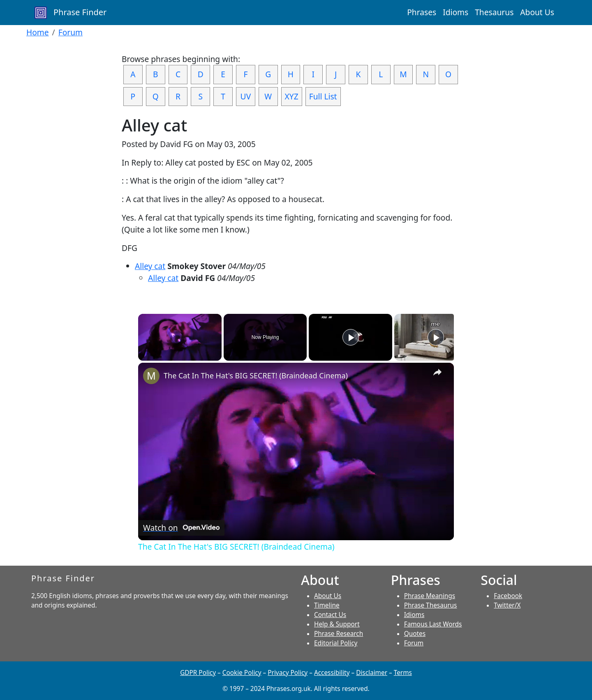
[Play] (351, 337)
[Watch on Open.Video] (181, 528)
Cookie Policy (242, 673)
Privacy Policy (288, 673)
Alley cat (150, 266)
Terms (403, 673)
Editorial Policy (336, 643)
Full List (323, 96)
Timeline (327, 605)
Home (38, 32)
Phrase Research (339, 634)
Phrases (422, 12)
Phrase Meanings (430, 596)
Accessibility (332, 673)
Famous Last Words (433, 624)
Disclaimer (372, 673)
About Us (537, 12)
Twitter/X (507, 605)
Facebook (508, 596)
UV (246, 96)
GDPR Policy (198, 673)
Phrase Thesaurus (431, 605)
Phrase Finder (71, 13)
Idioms (456, 12)
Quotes (415, 634)
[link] (151, 376)
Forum (71, 32)
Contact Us (330, 615)
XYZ (292, 96)
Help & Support (337, 624)
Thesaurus (494, 12)
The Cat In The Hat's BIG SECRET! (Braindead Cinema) (256, 375)
